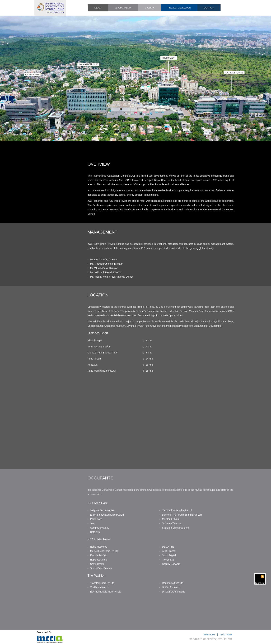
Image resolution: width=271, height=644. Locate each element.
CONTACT (209, 8)
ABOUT (98, 8)
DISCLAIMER (226, 635)
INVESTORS (210, 635)
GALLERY (150, 8)
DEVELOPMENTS (123, 8)
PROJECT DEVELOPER (179, 8)
